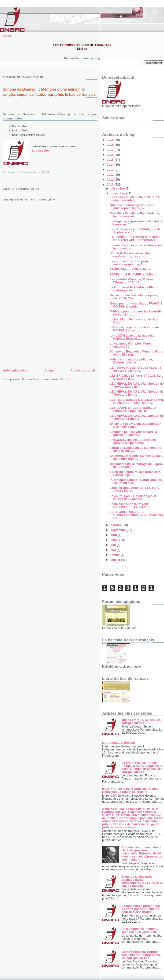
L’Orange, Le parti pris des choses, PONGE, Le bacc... (135, 329)
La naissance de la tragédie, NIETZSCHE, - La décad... (130, 505)
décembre (118, 188)
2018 (111, 145)
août (114, 535)
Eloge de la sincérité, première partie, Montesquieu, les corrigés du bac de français (142, 881)
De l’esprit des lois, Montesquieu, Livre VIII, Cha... (134, 297)
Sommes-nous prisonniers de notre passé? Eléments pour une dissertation (141, 909)
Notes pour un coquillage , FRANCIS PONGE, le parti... (136, 305)
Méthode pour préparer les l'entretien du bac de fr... (136, 313)
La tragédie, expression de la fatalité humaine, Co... (136, 223)
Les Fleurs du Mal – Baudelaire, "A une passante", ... (135, 199)
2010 (111, 184)
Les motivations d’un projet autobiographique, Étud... (130, 263)
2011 (111, 180)
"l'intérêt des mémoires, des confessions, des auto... (130, 255)
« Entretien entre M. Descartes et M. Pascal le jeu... (135, 473)
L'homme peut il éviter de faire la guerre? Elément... (133, 433)
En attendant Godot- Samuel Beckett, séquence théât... (136, 457)
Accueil (7, 36)
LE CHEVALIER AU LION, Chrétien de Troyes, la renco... (137, 417)
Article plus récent (16, 370)
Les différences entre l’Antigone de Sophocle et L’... (135, 231)
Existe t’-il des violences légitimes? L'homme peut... (135, 425)
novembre (118, 193)
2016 (111, 155)
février (116, 555)
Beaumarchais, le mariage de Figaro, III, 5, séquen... (136, 465)
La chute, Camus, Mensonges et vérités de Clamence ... (133, 497)
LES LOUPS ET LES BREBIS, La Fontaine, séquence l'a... (133, 409)
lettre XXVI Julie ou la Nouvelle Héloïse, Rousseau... (132, 337)
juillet (115, 540)
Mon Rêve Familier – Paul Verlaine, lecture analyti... (135, 215)
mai (114, 550)
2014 (111, 165)
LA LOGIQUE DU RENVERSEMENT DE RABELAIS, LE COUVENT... (135, 239)
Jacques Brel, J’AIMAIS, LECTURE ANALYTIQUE (135, 489)
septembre (119, 530)
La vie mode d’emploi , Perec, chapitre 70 (131, 345)
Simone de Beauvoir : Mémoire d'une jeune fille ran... (136, 353)
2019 (111, 140)
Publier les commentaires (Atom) (46, 379)
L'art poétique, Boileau (119, 743)
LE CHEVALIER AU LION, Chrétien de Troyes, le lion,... (137, 393)
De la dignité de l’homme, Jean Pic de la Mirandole (140, 930)
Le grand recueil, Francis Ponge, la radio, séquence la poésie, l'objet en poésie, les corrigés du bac (142, 767)
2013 (111, 170)
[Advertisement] (38, 335)
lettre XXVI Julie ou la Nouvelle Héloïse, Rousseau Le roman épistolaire (131, 790)
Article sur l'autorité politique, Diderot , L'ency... (131, 361)
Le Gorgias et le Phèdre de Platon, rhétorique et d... (134, 289)
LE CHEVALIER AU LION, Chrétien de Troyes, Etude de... (137, 385)
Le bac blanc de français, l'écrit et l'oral (134, 321)
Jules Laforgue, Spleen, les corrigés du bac (141, 721)
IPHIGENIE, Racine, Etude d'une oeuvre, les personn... (133, 441)
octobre (117, 525)
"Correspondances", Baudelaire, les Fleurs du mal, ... (136, 481)
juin (114, 545)
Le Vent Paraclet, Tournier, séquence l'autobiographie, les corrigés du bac (141, 955)
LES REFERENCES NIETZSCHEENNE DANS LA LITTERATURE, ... (137, 401)
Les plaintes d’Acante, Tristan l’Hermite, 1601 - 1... (131, 281)
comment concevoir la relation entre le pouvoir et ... (136, 247)
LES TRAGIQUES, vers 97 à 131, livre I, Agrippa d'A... (136, 377)
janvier (116, 560)
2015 (111, 160)
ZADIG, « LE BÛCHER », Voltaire (133, 274)
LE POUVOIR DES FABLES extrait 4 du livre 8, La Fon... (135, 369)
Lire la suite (40, 150)
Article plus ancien (84, 370)
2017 (111, 150)
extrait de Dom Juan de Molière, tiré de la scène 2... (135, 449)
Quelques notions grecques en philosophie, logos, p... (132, 207)
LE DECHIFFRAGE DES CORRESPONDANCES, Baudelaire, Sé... (137, 515)
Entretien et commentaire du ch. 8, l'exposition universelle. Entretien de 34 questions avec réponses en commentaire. (142, 853)
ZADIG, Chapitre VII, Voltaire (130, 269)
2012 (111, 175)
